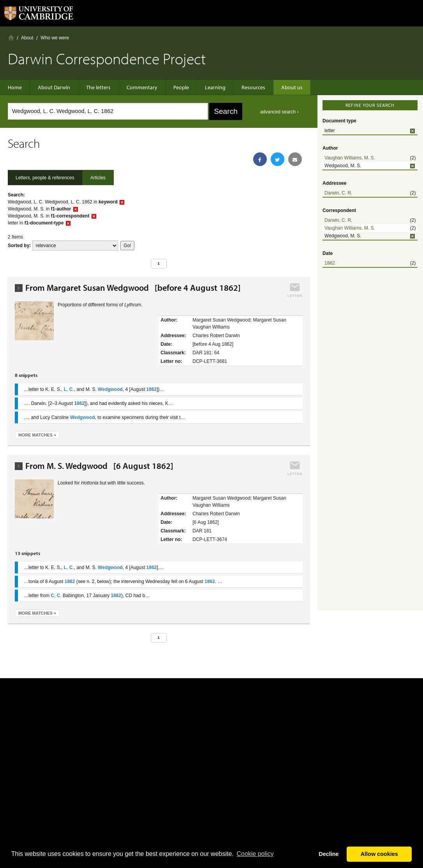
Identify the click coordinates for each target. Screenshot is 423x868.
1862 (330, 263)
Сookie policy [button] (255, 854)
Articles (98, 178)
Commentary (142, 87)
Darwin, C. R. (338, 193)
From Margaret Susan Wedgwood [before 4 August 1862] (133, 288)
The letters (98, 87)
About (27, 38)
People (181, 87)
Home (11, 38)
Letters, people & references (45, 178)
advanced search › (279, 112)
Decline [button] (329, 854)
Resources (253, 87)
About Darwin (54, 87)
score (75, 246)
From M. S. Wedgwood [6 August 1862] (99, 466)
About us (292, 87)
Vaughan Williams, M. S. (350, 158)
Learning (215, 87)
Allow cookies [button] (379, 854)
